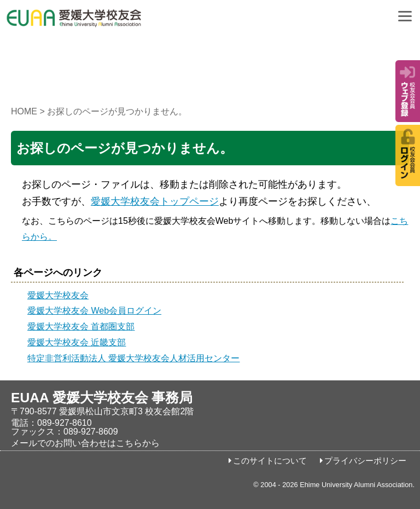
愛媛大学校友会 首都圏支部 (81, 326)
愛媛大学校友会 (58, 295)
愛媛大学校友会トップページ (155, 201)
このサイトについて (270, 461)
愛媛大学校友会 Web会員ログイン (94, 311)
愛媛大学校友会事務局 (101, 22)
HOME (24, 111)
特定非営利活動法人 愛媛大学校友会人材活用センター (133, 358)
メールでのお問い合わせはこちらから (85, 443)
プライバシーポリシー (365, 461)
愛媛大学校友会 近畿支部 (77, 342)
